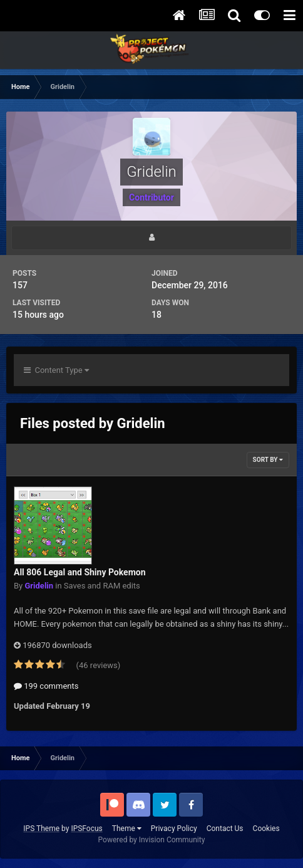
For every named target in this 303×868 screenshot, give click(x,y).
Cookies (266, 829)
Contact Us (225, 829)
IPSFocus (86, 829)
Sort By (268, 460)
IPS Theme (41, 829)
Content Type (56, 370)
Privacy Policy (174, 829)
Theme (127, 829)
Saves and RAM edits (102, 586)
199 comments (46, 686)
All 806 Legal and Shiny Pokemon (80, 572)
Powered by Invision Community (152, 840)
